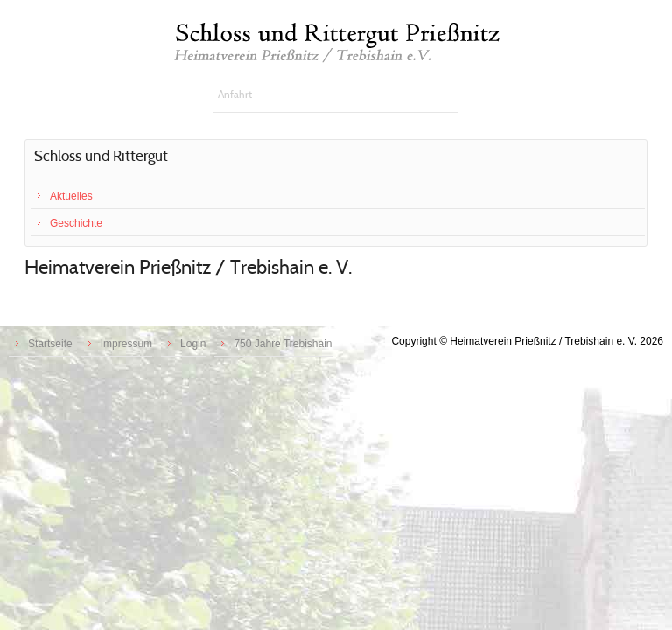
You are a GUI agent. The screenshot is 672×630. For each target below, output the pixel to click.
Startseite (50, 344)
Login (193, 344)
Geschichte (76, 223)
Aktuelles (71, 196)
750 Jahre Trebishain (283, 344)
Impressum (126, 344)
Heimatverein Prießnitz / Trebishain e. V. (188, 267)
